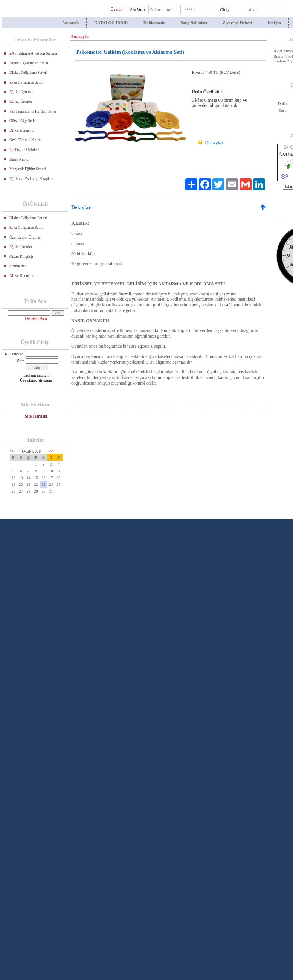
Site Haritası (36, 416)
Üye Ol (117, 9)
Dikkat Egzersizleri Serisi (29, 63)
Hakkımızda (154, 23)
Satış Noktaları (194, 23)
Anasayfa (70, 23)
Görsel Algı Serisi (23, 121)
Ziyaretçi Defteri (237, 23)
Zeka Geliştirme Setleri (27, 82)
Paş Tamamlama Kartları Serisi (33, 111)
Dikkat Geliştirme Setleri (28, 72)
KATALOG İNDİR (111, 23)
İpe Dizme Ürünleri (24, 150)
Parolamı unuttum (36, 375)
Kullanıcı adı (15, 354)
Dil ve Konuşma (22, 130)
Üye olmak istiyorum (36, 380)
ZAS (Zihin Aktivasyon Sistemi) (34, 53)
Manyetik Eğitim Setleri (28, 169)
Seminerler (18, 266)
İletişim (274, 23)
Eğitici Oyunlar (21, 92)
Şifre (21, 361)
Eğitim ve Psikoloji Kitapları (31, 179)
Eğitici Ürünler (21, 101)
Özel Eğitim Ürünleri (25, 140)
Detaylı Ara (36, 318)
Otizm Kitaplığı (21, 256)
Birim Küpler (20, 159)
